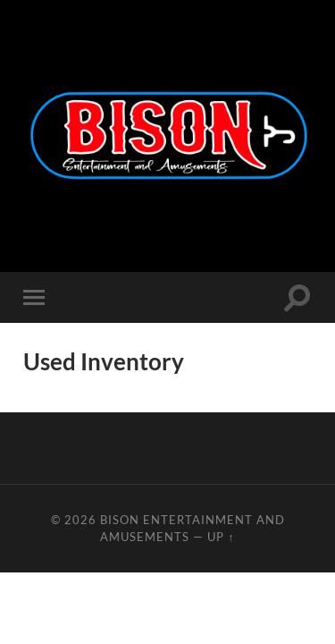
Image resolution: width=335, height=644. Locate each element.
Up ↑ (221, 537)
